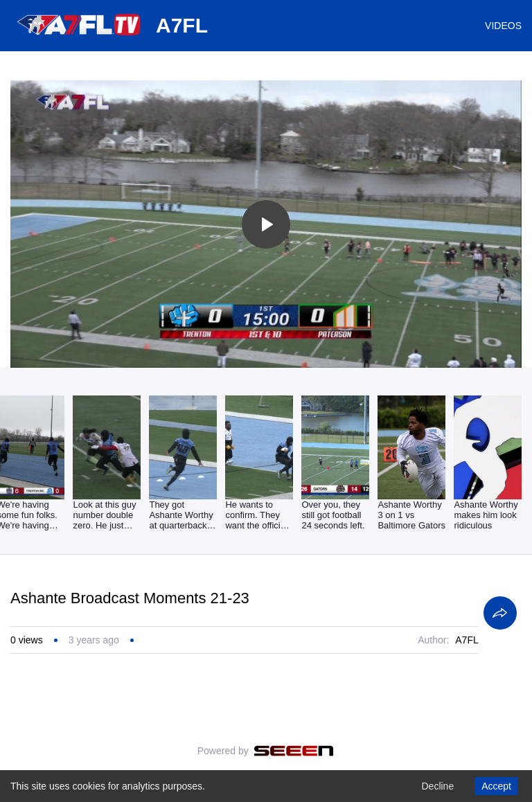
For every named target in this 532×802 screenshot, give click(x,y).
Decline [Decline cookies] (437, 786)
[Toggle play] (266, 224)
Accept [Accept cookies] (496, 786)
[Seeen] (294, 751)
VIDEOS (503, 26)
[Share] (500, 613)
